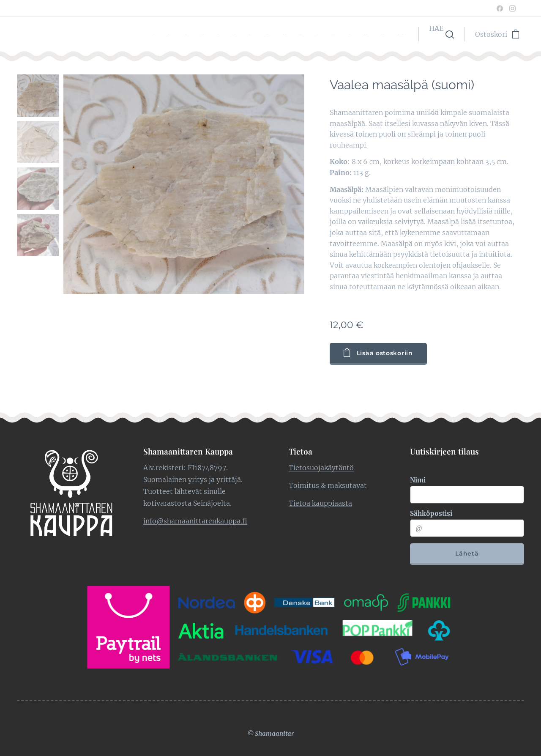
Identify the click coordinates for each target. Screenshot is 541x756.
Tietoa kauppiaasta (320, 503)
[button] (441, 34)
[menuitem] (203, 34)
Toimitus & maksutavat (328, 485)
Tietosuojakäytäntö (321, 467)
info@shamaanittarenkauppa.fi (195, 520)
